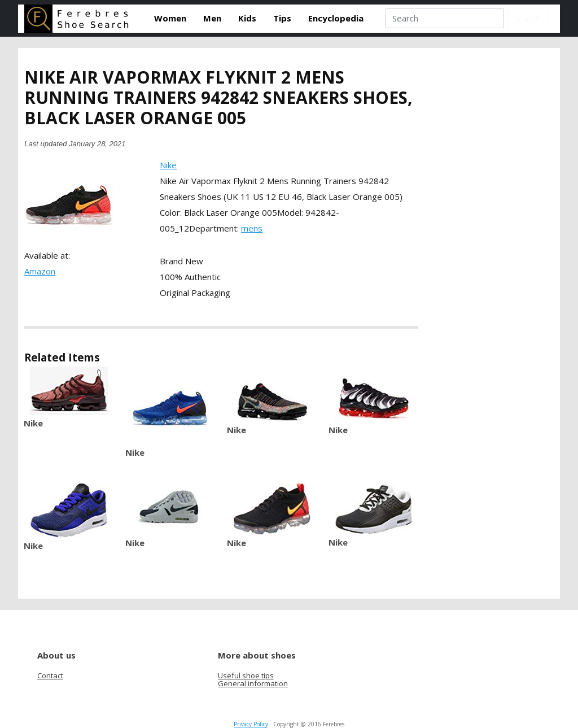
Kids (247, 18)
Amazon (40, 271)
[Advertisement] (511, 242)
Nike (168, 165)
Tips (282, 18)
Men (212, 18)
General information (253, 683)
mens (252, 228)
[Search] (444, 19)
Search (527, 18)
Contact (50, 675)
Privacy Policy (251, 724)
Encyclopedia (336, 18)
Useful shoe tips (246, 675)
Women (170, 18)
